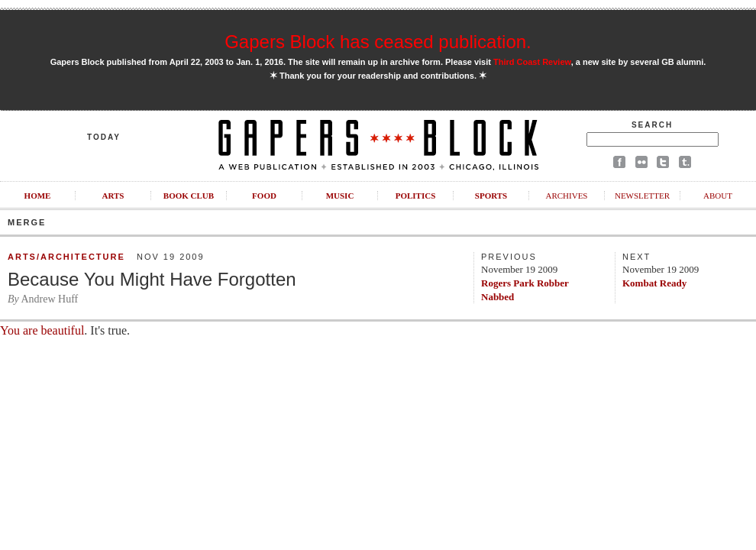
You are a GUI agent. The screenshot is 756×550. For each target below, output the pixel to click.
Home (38, 196)
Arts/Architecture (66, 257)
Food (264, 196)
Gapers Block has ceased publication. (378, 42)
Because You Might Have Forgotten (152, 279)
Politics (416, 196)
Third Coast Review (532, 62)
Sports (491, 196)
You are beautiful (42, 330)
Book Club (189, 196)
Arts (113, 196)
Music (340, 196)
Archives (566, 196)
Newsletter (642, 196)
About (718, 196)
